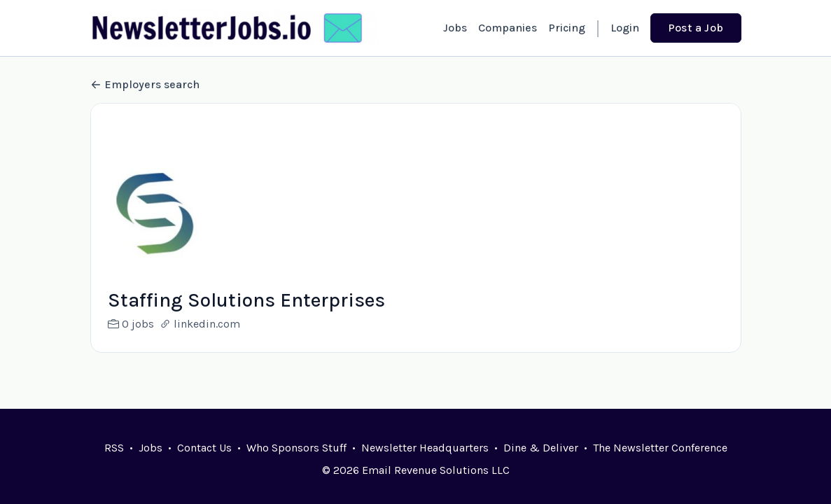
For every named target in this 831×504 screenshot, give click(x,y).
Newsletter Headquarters (425, 448)
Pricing (567, 28)
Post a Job (696, 28)
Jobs (455, 28)
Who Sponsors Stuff (296, 448)
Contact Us (204, 448)
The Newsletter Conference (660, 448)
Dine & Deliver (541, 448)
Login (625, 28)
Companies (508, 28)
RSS (114, 448)
